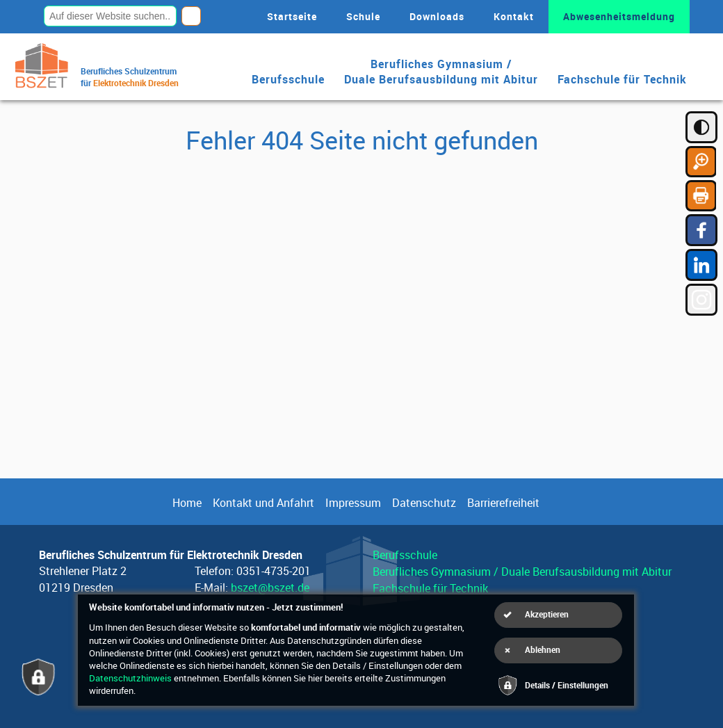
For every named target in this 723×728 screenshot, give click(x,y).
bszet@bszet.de (270, 588)
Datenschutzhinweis (130, 678)
